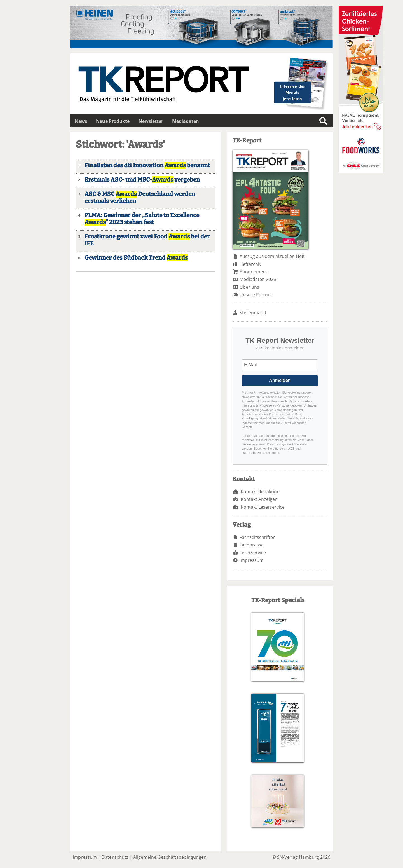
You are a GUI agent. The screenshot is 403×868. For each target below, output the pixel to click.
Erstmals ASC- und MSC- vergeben (142, 180)
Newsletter (151, 121)
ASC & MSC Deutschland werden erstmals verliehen (140, 198)
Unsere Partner (256, 295)
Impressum (252, 560)
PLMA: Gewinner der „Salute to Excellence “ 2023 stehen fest (142, 219)
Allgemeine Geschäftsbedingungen (170, 857)
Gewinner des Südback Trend (136, 258)
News (81, 121)
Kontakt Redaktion (260, 492)
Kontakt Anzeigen (259, 499)
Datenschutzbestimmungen (260, 453)
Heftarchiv (250, 264)
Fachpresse (252, 545)
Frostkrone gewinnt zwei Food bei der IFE (147, 240)
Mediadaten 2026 (258, 279)
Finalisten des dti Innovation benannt (147, 166)
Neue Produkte (113, 121)
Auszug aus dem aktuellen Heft (272, 256)
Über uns (249, 287)
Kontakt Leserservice (263, 507)
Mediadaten (186, 121)
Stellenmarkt (253, 313)
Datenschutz (115, 857)
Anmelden (280, 380)
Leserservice (253, 553)
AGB (291, 449)
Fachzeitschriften (258, 537)
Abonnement (253, 272)
